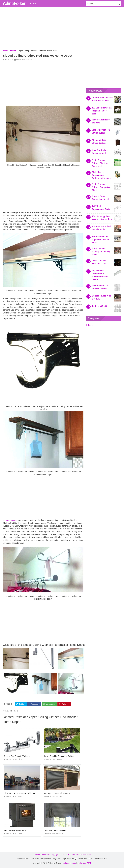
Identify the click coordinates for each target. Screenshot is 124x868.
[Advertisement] (62, 29)
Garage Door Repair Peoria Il (57, 793)
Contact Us (45, 855)
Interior (32, 4)
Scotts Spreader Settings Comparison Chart (102, 187)
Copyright (55, 855)
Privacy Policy (85, 855)
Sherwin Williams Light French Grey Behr (100, 240)
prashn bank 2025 (84, 863)
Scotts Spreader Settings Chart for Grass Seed (100, 163)
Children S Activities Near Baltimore (20, 793)
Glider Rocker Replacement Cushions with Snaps (101, 175)
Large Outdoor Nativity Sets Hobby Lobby (101, 252)
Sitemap (37, 855)
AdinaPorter (14, 3)
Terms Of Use (65, 855)
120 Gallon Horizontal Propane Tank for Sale (102, 111)
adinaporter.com (10, 520)
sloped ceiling (13, 711)
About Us (75, 855)
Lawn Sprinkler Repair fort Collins (59, 756)
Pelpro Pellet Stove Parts (15, 831)
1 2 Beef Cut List (99, 306)
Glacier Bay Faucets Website (17, 756)
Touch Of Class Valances (55, 831)
